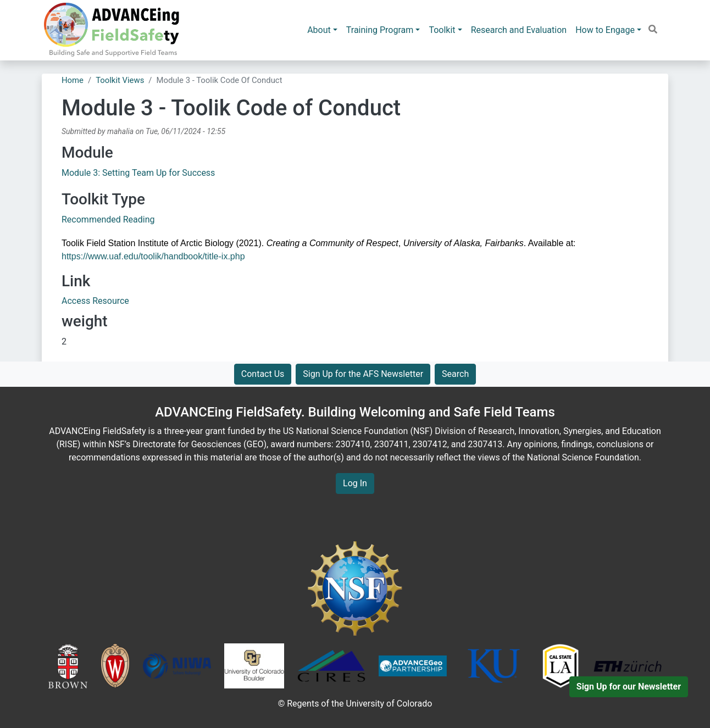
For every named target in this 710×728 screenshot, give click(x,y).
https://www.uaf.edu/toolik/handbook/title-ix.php (153, 256)
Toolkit (442, 30)
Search (455, 374)
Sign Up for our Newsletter (629, 687)
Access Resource (95, 301)
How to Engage (605, 30)
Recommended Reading (108, 219)
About (319, 30)
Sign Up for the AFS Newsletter (363, 374)
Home (73, 80)
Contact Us (263, 374)
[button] (653, 29)
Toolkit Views (120, 80)
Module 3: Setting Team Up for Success (138, 173)
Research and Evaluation (519, 30)
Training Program (380, 30)
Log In (355, 483)
